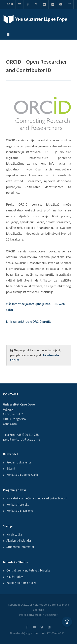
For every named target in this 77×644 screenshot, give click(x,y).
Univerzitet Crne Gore (19, 404)
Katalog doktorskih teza (21, 583)
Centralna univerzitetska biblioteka (28, 571)
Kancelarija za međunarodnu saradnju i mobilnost (37, 498)
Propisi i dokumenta (19, 463)
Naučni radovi (15, 577)
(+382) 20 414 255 (27, 435)
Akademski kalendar (19, 541)
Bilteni (11, 469)
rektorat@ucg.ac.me (26, 440)
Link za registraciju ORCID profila (29, 322)
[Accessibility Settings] (67, 622)
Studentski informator (20, 547)
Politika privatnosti (30, 615)
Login (9, 4)
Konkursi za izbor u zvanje (23, 475)
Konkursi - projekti (18, 505)
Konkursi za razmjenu (20, 511)
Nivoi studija (14, 535)
